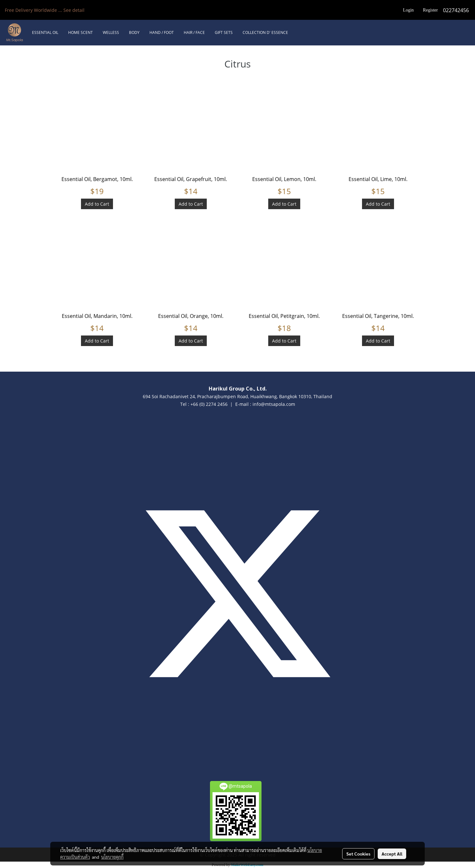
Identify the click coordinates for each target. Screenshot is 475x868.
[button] (299, 33)
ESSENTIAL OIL (45, 32)
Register (430, 10)
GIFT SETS (224, 32)
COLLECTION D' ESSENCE (265, 32)
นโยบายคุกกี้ (112, 857)
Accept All (392, 854)
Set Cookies (358, 854)
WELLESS (111, 32)
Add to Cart (97, 204)
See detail (74, 10)
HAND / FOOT (162, 32)
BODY (134, 32)
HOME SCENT (81, 32)
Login (408, 10)
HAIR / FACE (194, 32)
